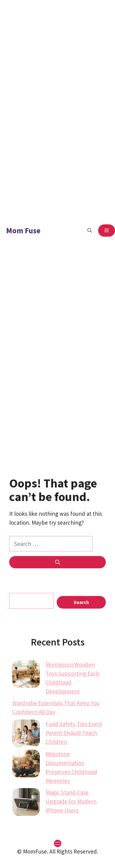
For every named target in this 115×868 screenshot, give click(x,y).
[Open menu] (58, 843)
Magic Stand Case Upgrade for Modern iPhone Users (71, 801)
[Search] (57, 562)
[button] (90, 231)
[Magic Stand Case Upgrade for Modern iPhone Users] (26, 803)
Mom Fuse (23, 231)
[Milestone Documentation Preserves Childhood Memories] (26, 765)
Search (81, 602)
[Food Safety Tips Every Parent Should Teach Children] (26, 735)
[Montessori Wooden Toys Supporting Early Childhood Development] (26, 675)
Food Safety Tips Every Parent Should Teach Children (74, 733)
